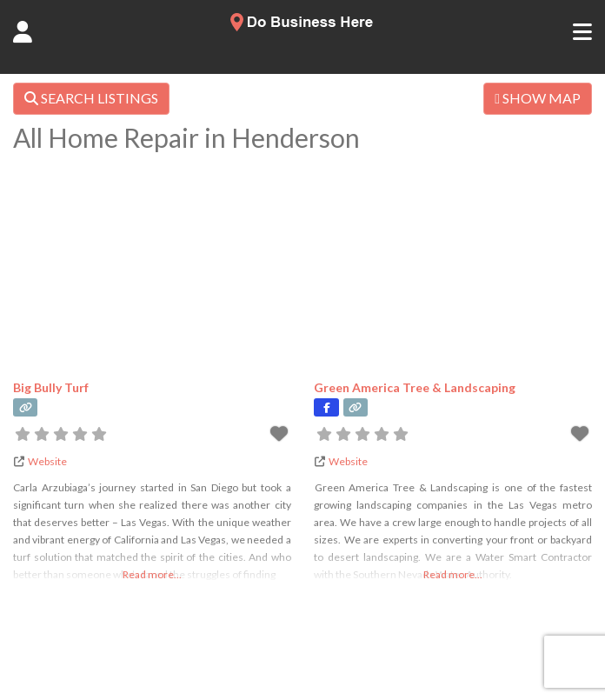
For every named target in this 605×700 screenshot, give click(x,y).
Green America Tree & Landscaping (415, 387)
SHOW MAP (538, 98)
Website (47, 461)
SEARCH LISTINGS (91, 98)
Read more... (152, 574)
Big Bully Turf (51, 387)
